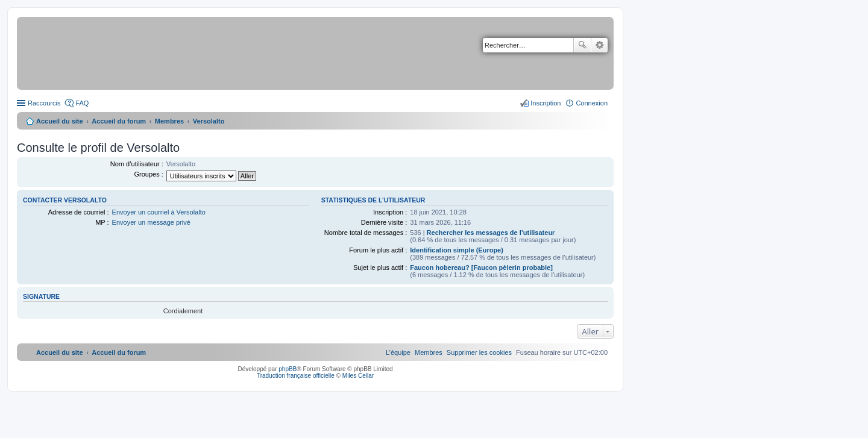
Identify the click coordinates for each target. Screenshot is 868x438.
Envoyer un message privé (151, 222)
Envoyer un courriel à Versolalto (159, 212)
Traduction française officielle (296, 376)
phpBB (288, 369)
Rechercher (582, 45)
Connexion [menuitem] (592, 103)
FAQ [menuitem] (82, 103)
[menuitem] (479, 352)
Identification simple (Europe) (457, 250)
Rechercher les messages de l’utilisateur (491, 233)
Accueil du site (60, 121)
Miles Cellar (358, 376)
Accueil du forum (119, 121)
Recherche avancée (599, 45)
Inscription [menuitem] (546, 103)
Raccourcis (44, 103)
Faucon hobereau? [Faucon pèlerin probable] (481, 267)
